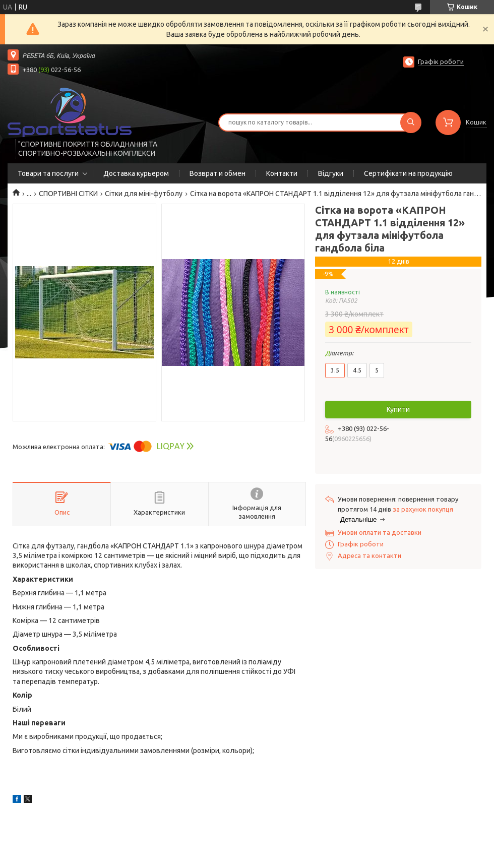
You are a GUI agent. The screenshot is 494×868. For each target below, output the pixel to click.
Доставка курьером (136, 173)
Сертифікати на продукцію (408, 173)
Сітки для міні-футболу (144, 194)
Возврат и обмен (218, 173)
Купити (398, 409)
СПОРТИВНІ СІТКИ (68, 194)
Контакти (282, 173)
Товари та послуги (48, 173)
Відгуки (331, 173)
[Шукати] (411, 122)
